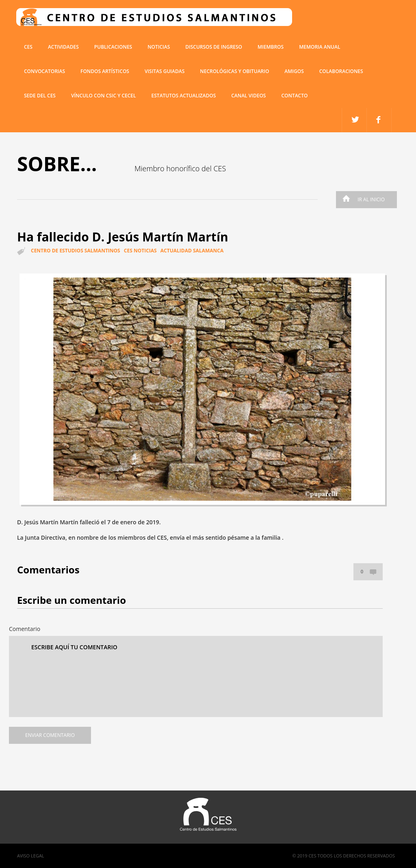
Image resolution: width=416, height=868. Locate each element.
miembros (271, 47)
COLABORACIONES (341, 71)
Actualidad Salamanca (192, 251)
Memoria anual (320, 47)
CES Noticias (140, 251)
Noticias (159, 47)
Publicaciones (113, 47)
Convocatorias (44, 71)
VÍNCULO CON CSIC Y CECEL (104, 96)
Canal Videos (248, 96)
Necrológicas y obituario (234, 71)
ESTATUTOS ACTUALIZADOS (184, 96)
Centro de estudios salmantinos (76, 251)
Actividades (63, 47)
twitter (379, 120)
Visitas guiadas (165, 71)
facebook (354, 120)
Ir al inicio (361, 199)
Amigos (294, 71)
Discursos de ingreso (214, 47)
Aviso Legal (31, 856)
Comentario (25, 629)
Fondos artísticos (105, 71)
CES (28, 47)
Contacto (294, 96)
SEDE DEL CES (40, 96)
